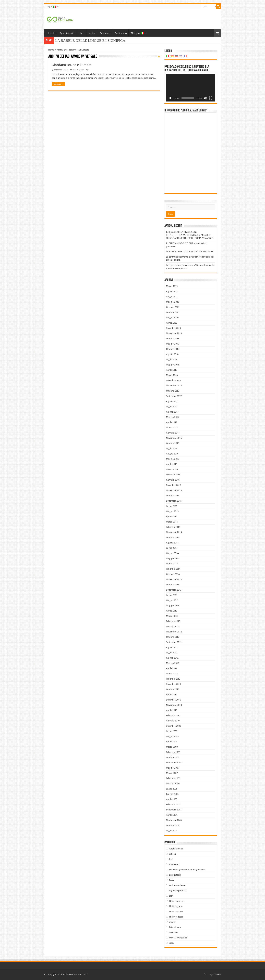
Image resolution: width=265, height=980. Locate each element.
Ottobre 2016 (173, 443)
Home (51, 50)
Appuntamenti (67, 33)
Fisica (172, 880)
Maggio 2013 (173, 606)
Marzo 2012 (172, 674)
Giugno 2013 (172, 600)
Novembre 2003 (174, 820)
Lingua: (51, 6)
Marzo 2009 (172, 747)
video (81, 70)
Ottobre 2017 (173, 391)
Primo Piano (175, 927)
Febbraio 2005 (173, 804)
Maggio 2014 (173, 558)
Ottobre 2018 (173, 349)
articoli (172, 854)
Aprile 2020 (172, 323)
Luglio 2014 (172, 548)
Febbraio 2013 (173, 621)
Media (92, 33)
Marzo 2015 (172, 522)
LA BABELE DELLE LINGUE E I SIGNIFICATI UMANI (190, 252)
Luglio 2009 (172, 731)
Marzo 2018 (172, 375)
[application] (191, 88)
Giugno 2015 (172, 511)
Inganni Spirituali (177, 891)
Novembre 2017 (174, 386)
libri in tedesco (176, 917)
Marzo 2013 (172, 616)
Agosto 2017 (172, 401)
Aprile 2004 (172, 815)
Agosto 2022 (172, 291)
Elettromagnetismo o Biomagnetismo (187, 870)
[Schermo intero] (211, 98)
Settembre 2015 (174, 501)
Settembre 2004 (174, 810)
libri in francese (177, 901)
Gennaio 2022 (173, 307)
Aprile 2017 (172, 422)
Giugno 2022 (172, 297)
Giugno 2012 (172, 658)
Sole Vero (105, 33)
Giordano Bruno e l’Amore (72, 65)
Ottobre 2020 (173, 312)
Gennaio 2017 (173, 433)
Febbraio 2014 (173, 569)
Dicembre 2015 (173, 485)
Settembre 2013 (174, 590)
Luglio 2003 (172, 831)
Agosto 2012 (172, 647)
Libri (81, 33)
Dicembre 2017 (173, 380)
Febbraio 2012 (173, 679)
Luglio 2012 (172, 653)
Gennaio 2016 (173, 480)
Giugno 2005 (172, 794)
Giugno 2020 (172, 318)
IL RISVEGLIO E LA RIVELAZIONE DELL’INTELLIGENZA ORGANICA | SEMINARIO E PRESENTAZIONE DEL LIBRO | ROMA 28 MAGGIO (190, 235)
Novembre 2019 (174, 333)
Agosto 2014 (172, 543)
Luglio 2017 (172, 407)
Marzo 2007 (172, 773)
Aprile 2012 (172, 668)
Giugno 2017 (172, 412)
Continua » (58, 84)
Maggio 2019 (173, 344)
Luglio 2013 (172, 595)
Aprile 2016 (172, 464)
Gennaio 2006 (173, 784)
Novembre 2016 (174, 438)
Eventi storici (121, 33)
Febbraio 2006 (173, 778)
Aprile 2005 (172, 799)
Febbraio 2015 (173, 527)
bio (171, 859)
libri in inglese (176, 906)
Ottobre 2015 (173, 496)
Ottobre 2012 (173, 637)
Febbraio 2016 (173, 475)
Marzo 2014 (172, 564)
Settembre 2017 (174, 396)
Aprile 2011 (172, 695)
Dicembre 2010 (173, 700)
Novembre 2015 (174, 490)
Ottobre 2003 (173, 825)
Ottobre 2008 (173, 757)
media (75, 70)
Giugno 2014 (172, 553)
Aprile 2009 (172, 742)
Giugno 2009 (172, 736)
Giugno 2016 (172, 454)
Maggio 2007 (173, 768)
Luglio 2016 (172, 448)
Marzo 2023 (172, 286)
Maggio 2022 (173, 302)
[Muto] (205, 98)
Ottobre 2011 (173, 689)
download (174, 864)
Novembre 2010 (174, 705)
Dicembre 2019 (173, 328)
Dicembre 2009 (173, 726)
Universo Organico (178, 938)
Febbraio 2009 (173, 752)
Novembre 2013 (174, 579)
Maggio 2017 (173, 417)
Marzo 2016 (172, 469)
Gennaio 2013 (173, 626)
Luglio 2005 (172, 789)
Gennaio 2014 (173, 574)
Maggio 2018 (173, 365)
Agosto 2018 (172, 354)
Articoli (51, 33)
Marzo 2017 (172, 428)
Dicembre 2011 (173, 684)
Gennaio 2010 (173, 721)
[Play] (171, 98)
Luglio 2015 (172, 506)
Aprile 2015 (172, 517)
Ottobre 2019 (173, 339)
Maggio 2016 (173, 459)
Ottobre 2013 (173, 585)
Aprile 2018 (172, 370)
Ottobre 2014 (173, 537)
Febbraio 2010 (173, 715)
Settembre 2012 (174, 642)
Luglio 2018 (172, 359)
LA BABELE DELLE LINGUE (78, 41)
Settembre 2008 (174, 763)
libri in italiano (176, 912)
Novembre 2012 (174, 632)
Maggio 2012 (173, 663)
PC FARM (217, 975)
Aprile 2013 (172, 611)
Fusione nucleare (177, 885)
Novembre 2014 (174, 532)
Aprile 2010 (172, 710)
